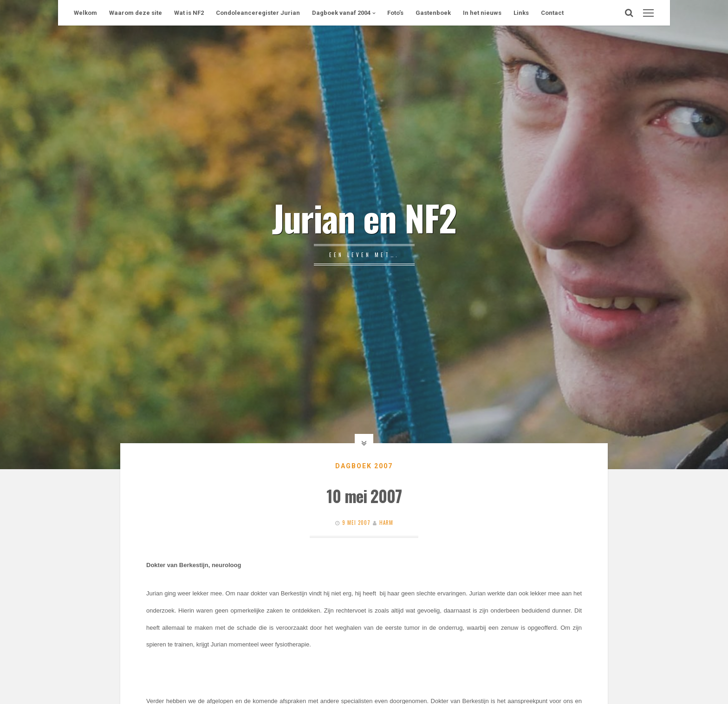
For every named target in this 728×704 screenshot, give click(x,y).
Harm (386, 523)
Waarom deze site (136, 13)
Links (521, 13)
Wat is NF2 (189, 13)
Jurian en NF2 (364, 217)
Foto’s (395, 13)
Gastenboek (433, 13)
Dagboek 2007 (364, 466)
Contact (552, 13)
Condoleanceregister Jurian (258, 13)
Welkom (85, 13)
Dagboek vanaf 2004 (341, 13)
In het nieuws (482, 13)
